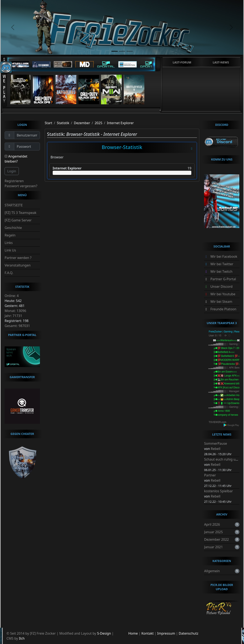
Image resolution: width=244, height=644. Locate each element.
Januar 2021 (213, 547)
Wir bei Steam (221, 302)
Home (133, 633)
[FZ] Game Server (18, 220)
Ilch (22, 638)
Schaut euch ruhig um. (222, 459)
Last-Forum (182, 62)
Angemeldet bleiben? (16, 159)
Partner (210, 475)
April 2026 (212, 524)
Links (9, 243)
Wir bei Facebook (224, 256)
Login (12, 171)
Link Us (10, 250)
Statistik (63, 123)
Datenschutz (189, 633)
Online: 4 (12, 296)
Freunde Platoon (223, 309)
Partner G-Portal (223, 279)
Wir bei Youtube (223, 294)
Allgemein (212, 571)
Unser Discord (221, 287)
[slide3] (130, 51)
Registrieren (14, 181)
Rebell (216, 449)
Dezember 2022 (216, 539)
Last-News (221, 62)
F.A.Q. (9, 273)
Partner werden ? (18, 258)
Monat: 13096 (15, 311)
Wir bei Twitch (221, 271)
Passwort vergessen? (21, 186)
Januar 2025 (213, 532)
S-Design (104, 633)
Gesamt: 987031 (17, 326)
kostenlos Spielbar (218, 491)
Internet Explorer (120, 123)
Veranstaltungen (18, 265)
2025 (99, 123)
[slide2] (122, 51)
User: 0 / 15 (215, 336)
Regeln (10, 235)
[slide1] (115, 51)
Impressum (166, 633)
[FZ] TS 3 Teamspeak (20, 213)
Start (49, 123)
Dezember (82, 123)
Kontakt (148, 633)
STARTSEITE (14, 205)
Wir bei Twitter (222, 264)
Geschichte (13, 228)
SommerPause (215, 443)
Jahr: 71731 (13, 316)
